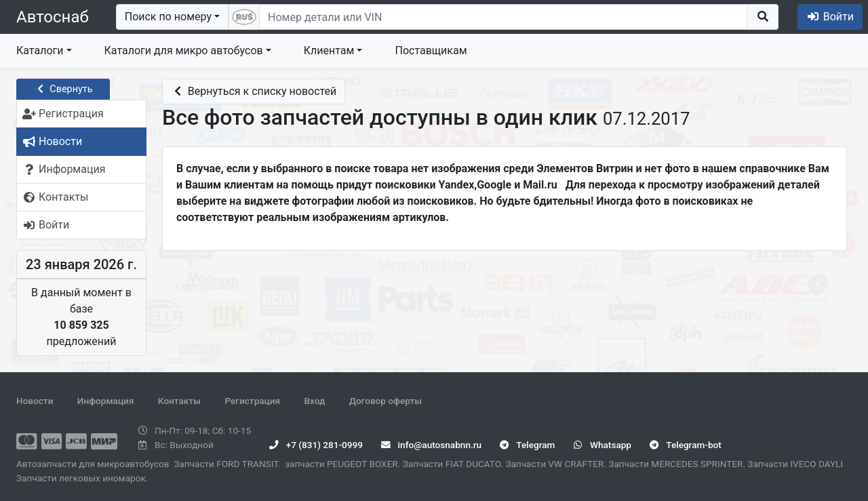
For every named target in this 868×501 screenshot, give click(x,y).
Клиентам (329, 51)
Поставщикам (431, 51)
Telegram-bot (685, 445)
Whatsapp (603, 445)
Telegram (527, 445)
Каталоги (40, 51)
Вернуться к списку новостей (254, 91)
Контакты (179, 401)
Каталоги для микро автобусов (184, 51)
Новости (35, 401)
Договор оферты (386, 401)
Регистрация (252, 401)
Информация (106, 401)
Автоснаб (53, 17)
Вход (314, 401)
